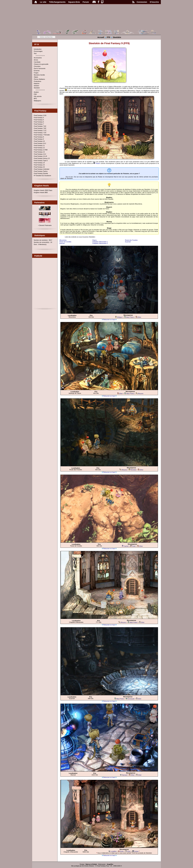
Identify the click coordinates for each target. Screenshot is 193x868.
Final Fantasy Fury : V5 (104, 866)
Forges (36, 73)
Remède (132, 470)
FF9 (108, 37)
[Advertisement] (45, 284)
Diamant (124, 775)
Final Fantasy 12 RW (41, 150)
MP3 (35, 99)
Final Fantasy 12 (39, 148)
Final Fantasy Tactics (41, 171)
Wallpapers (37, 101)
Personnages (38, 51)
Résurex (140, 394)
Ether (138, 317)
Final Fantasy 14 (39, 163)
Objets (36, 77)
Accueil (101, 37)
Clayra (94, 240)
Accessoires (38, 58)
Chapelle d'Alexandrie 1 (100, 242)
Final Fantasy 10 (39, 141)
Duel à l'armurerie (40, 68)
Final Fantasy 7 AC (40, 126)
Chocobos (37, 66)
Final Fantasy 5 (39, 120)
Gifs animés (38, 96)
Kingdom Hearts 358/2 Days (43, 190)
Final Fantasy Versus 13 (42, 158)
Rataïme (37, 83)
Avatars (36, 92)
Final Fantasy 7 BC (40, 128)
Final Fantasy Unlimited (41, 169)
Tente (133, 546)
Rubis (121, 851)
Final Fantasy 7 (39, 124)
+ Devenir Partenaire (45, 225)
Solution (36, 86)
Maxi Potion (129, 317)
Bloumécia (63, 240)
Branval (62, 243)
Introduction (38, 49)
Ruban (97, 163)
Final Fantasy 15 (39, 165)
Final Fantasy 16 (39, 167)
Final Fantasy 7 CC (40, 130)
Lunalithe (113, 851)
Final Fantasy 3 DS (40, 115)
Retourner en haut (109, 320)
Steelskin (117, 37)
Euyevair (128, 242)
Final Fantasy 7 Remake (42, 135)
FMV (35, 94)
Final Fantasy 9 (39, 139)
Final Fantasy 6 (39, 122)
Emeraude (130, 699)
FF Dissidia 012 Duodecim (42, 176)
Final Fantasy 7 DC (40, 133)
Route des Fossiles (131, 240)
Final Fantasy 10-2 (40, 143)
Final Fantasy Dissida (41, 173)
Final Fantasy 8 (39, 137)
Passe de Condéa (65, 242)
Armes (36, 60)
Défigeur (119, 317)
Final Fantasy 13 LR (40, 156)
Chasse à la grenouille (41, 64)
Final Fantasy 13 (39, 152)
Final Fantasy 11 (39, 145)
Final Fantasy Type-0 (41, 161)
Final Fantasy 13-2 (40, 154)
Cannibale (37, 62)
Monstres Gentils (39, 75)
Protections (37, 81)
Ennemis (37, 71)
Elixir (142, 622)
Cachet (125, 546)
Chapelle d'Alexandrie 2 (100, 243)
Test (35, 53)
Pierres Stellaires (39, 79)
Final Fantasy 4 (39, 118)
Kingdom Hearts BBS (41, 192)
